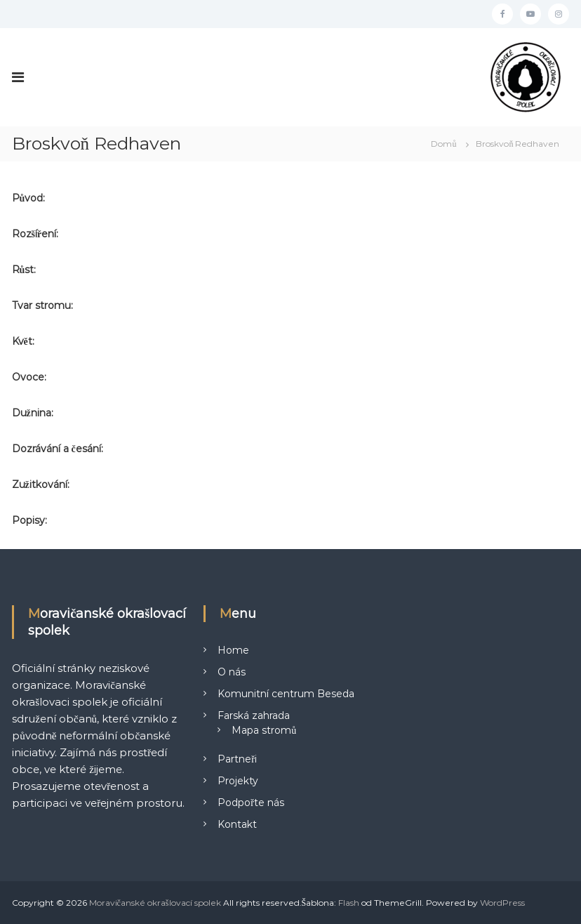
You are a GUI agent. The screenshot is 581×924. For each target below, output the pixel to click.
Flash (349, 903)
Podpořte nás (251, 803)
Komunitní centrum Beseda (286, 694)
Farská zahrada (254, 715)
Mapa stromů (264, 730)
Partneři (237, 759)
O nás (232, 672)
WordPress (502, 903)
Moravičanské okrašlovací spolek (155, 903)
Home (233, 650)
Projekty (238, 781)
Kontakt (237, 824)
